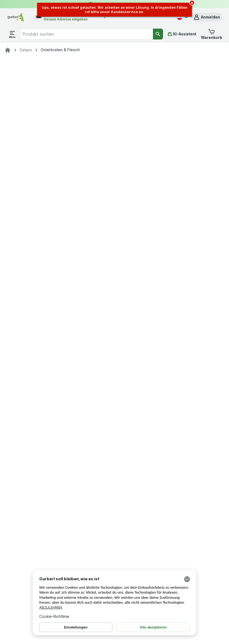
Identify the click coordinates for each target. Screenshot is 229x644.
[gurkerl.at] (8, 50)
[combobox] (86, 34)
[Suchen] (158, 34)
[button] (207, 17)
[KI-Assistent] (182, 34)
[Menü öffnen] (12, 34)
